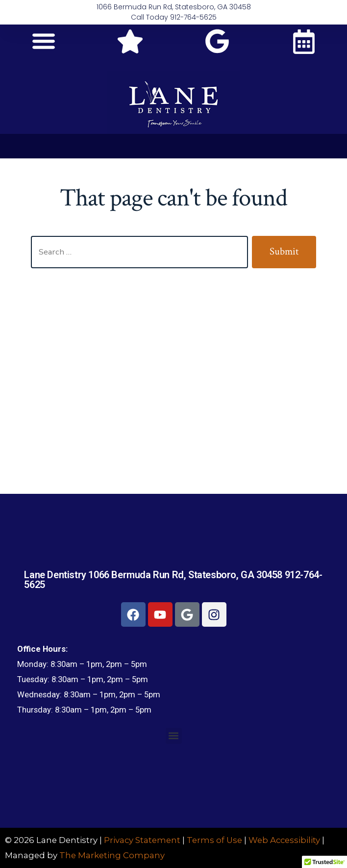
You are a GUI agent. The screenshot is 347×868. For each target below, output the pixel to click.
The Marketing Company (112, 855)
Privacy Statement (142, 840)
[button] (43, 40)
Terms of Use (214, 840)
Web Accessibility (284, 840)
